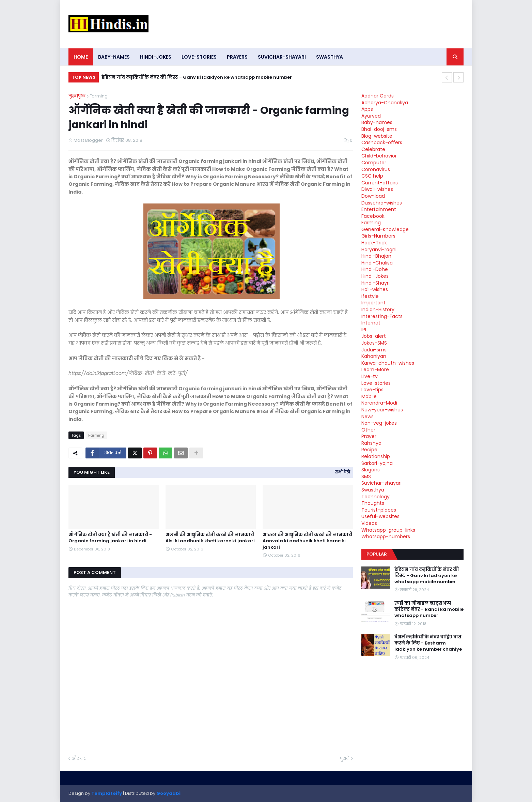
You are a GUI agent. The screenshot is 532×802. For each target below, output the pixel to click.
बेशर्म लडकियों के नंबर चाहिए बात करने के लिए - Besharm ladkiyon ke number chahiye (428, 643)
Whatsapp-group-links (388, 530)
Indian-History (378, 309)
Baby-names (377, 122)
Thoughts (373, 503)
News (367, 417)
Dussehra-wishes (382, 203)
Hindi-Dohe (375, 269)
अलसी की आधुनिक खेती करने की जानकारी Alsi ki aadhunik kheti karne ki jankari (210, 538)
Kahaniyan (374, 356)
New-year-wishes (382, 410)
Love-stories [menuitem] (199, 57)
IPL (364, 330)
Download (373, 196)
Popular (377, 554)
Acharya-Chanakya (385, 103)
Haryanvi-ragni (379, 249)
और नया (80, 759)
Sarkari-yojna (377, 463)
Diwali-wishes (377, 189)
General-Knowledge (385, 229)
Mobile (369, 396)
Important (373, 303)
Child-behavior (379, 156)
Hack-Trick (374, 243)
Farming (99, 96)
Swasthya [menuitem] (330, 57)
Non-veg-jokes (379, 423)
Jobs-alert (374, 336)
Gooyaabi (168, 793)
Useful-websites (380, 516)
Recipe (369, 450)
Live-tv (370, 376)
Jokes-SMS (374, 343)
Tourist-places (379, 510)
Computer (374, 163)
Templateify (107, 793)
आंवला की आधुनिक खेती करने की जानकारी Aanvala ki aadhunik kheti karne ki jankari (307, 541)
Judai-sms (374, 350)
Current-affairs (380, 183)
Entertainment (379, 209)
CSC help (372, 176)
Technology (375, 497)
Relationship (376, 456)
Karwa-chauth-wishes (388, 363)
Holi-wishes (375, 289)
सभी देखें (343, 472)
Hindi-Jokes (375, 276)
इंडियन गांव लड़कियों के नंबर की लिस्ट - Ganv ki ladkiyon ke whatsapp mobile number (197, 77)
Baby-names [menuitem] (114, 57)
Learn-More (375, 369)
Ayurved (371, 116)
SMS (366, 476)
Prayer (369, 436)
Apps (367, 109)
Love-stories (376, 383)
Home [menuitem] (81, 57)
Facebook (373, 216)
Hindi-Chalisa (377, 263)
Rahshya (371, 443)
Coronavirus (376, 169)
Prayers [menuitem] (237, 57)
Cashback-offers (382, 142)
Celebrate (373, 149)
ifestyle (370, 296)
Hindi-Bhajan (376, 256)
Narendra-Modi (379, 403)
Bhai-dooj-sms (379, 129)
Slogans (371, 470)
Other (368, 430)
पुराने (345, 759)
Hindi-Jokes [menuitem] (156, 57)
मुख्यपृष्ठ (77, 96)
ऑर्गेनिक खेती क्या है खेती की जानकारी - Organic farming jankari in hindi (110, 538)
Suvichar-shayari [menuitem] (282, 57)
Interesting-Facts (382, 316)
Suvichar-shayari (381, 483)
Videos (369, 523)
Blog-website (377, 136)
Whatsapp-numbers (386, 536)
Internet (371, 323)
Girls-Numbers (378, 236)
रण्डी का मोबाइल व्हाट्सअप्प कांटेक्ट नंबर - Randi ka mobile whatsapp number (429, 609)
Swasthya (373, 490)
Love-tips (372, 390)
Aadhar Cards (378, 96)
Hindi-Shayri (375, 283)
